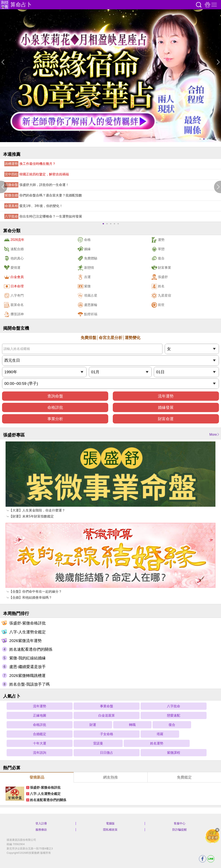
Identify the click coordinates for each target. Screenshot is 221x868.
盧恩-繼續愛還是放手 (28, 667)
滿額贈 (213, 836)
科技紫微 (5, 5)
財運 (93, 725)
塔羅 (160, 734)
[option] (110, 76)
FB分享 (203, 859)
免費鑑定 (184, 777)
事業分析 (55, 419)
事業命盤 (107, 706)
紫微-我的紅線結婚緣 (28, 658)
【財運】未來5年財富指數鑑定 (31, 516)
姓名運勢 (157, 743)
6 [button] (219, 139)
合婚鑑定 (40, 734)
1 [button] (200, 139)
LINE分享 (211, 859)
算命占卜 (21, 5)
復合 (172, 725)
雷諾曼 (98, 743)
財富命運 (166, 419)
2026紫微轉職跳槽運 (27, 676)
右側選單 (214, 5)
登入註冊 (41, 823)
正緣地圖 (40, 715)
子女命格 (107, 734)
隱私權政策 (110, 830)
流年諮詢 (40, 753)
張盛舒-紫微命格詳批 (28, 623)
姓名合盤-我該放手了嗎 (29, 684)
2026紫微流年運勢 (25, 641)
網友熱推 (110, 777)
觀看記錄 (207, 5)
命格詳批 (55, 407)
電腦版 (110, 823)
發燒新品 (37, 777)
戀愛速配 (174, 715)
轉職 (132, 725)
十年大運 (40, 743)
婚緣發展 (166, 407)
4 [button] (211, 139)
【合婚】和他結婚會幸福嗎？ (31, 597)
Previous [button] (4, 62)
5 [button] (215, 139)
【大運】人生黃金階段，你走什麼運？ (37, 510)
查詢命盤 (55, 396)
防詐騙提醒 (180, 830)
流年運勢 (166, 396)
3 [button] (208, 139)
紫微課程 (174, 753)
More (213, 435)
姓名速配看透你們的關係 (31, 649)
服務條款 (41, 830)
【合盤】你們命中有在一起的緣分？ (35, 592)
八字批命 (174, 706)
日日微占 (107, 753)
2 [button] (204, 139)
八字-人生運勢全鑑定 (28, 632)
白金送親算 (107, 715)
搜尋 (199, 5)
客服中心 (180, 823)
